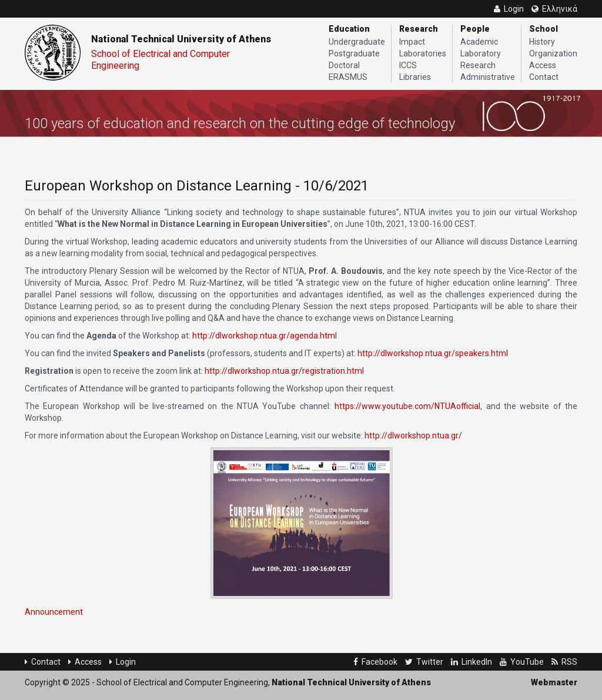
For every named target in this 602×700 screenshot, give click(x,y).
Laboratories (423, 53)
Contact (544, 77)
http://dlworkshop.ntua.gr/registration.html (284, 371)
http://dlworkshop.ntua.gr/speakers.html (433, 353)
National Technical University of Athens (181, 39)
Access (543, 65)
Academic (479, 42)
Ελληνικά (554, 9)
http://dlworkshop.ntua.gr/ (413, 436)
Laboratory (481, 53)
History (542, 42)
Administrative (488, 77)
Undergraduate (357, 42)
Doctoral (344, 65)
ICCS (408, 65)
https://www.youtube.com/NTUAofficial (407, 406)
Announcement (54, 612)
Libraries (415, 77)
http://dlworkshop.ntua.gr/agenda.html (265, 336)
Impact (412, 42)
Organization (553, 53)
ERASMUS (348, 77)
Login (123, 662)
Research (478, 65)
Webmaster (554, 682)
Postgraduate (354, 53)
